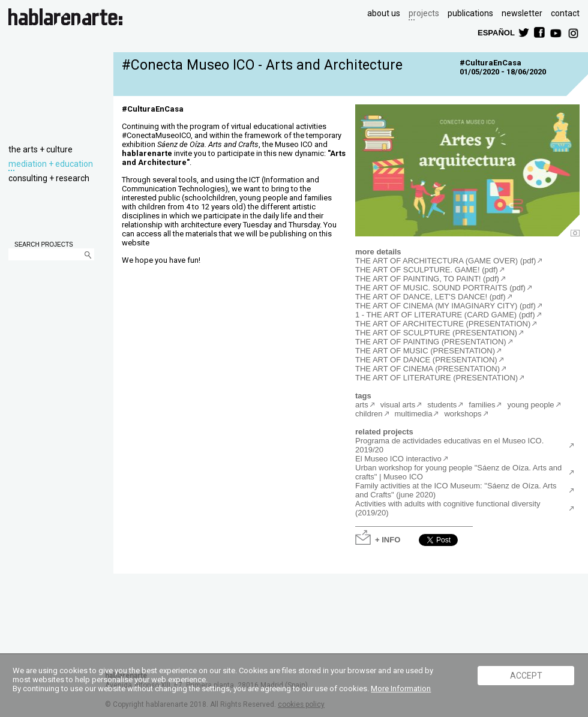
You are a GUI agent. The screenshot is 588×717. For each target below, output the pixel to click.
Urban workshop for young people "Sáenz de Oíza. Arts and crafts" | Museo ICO (458, 472)
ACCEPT (526, 676)
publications (470, 13)
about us (384, 13)
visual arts (398, 405)
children (369, 414)
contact (565, 13)
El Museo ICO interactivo (398, 459)
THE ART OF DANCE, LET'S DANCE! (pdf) (430, 297)
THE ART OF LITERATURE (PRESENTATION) (436, 378)
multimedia (414, 414)
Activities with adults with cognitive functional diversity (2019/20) (448, 508)
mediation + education (51, 164)
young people (530, 405)
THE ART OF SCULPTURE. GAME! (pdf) (427, 270)
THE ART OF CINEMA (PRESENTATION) (427, 369)
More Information (401, 688)
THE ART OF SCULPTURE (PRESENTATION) (436, 333)
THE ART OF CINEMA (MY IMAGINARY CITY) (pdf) (445, 306)
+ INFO (388, 539)
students (442, 405)
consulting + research (49, 178)
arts (362, 405)
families (482, 405)
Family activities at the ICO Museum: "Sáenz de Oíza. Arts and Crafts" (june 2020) (456, 490)
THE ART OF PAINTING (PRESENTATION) (431, 342)
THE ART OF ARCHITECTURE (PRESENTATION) (443, 324)
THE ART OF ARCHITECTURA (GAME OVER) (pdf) (445, 261)
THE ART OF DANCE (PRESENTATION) (426, 360)
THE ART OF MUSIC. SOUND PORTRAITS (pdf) (440, 288)
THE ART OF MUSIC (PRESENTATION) (425, 351)
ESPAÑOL (496, 32)
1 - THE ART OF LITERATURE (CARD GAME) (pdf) (445, 315)
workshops (463, 414)
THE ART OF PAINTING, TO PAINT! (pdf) (427, 279)
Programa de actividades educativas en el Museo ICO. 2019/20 (449, 445)
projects (424, 13)
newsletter (522, 13)
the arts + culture (40, 149)
